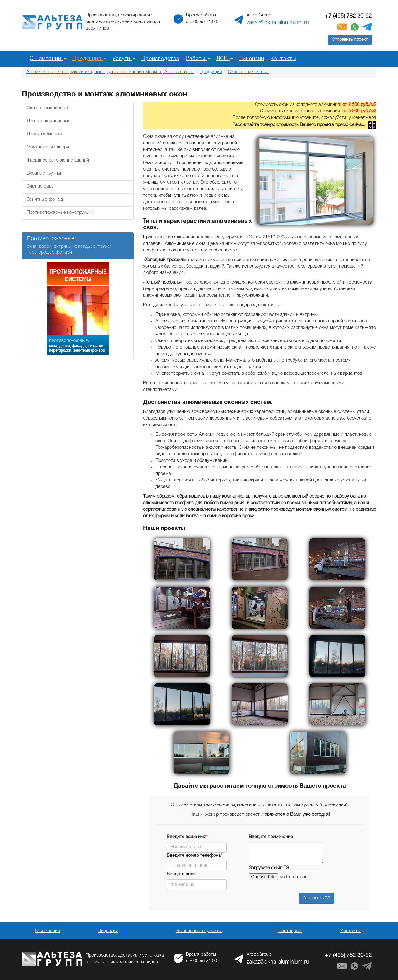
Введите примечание (271, 837)
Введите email (181, 874)
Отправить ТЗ (317, 898)
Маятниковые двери (48, 147)
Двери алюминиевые (49, 121)
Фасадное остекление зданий (58, 160)
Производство (160, 59)
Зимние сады (41, 187)
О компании (48, 59)
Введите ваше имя (187, 837)
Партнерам (290, 931)
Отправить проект (350, 40)
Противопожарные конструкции (60, 213)
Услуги (124, 59)
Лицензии (252, 59)
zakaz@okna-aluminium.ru (278, 23)
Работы (198, 59)
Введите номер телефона (194, 856)
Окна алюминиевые (249, 72)
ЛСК (225, 59)
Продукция (89, 59)
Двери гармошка (44, 134)
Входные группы (44, 173)
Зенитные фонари (46, 200)
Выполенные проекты (199, 931)
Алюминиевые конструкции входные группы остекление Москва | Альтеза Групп (110, 72)
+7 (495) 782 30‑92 (348, 16)
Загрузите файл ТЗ (269, 868)
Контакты (283, 59)
